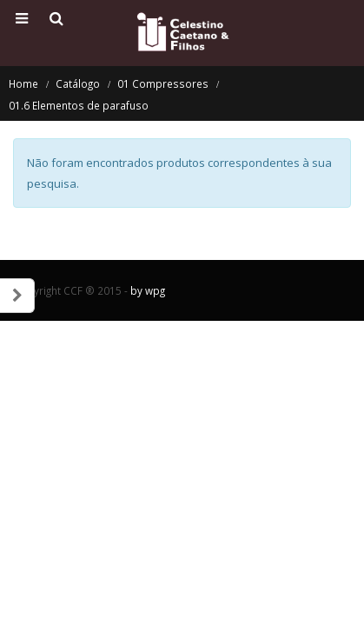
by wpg (148, 290)
